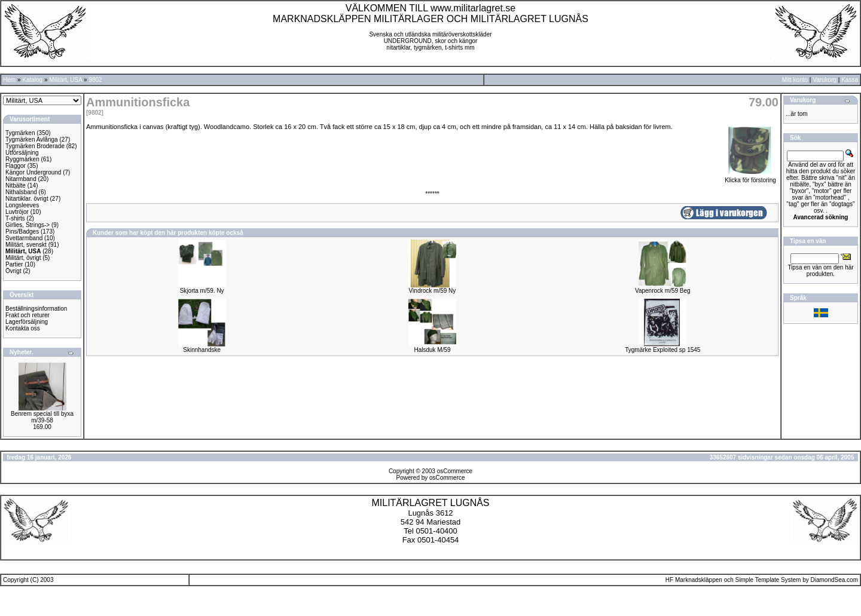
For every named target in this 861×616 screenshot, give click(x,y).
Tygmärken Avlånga (32, 140)
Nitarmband (21, 179)
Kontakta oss (23, 328)
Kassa (850, 80)
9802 (95, 80)
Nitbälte (16, 186)
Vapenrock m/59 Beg (663, 291)
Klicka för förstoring (750, 177)
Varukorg (825, 80)
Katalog (32, 80)
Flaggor (16, 166)
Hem (9, 80)
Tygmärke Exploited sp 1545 (662, 350)
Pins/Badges (22, 232)
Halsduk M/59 (432, 350)
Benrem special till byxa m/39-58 (42, 417)
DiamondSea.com (834, 580)
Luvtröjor (17, 212)
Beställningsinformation (36, 309)
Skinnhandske (202, 350)
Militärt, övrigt (23, 258)
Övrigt (13, 271)
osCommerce (455, 471)
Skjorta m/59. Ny (202, 291)
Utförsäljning (22, 153)
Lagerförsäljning (27, 322)
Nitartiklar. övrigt (27, 199)
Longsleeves (22, 205)
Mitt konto (795, 80)
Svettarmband (24, 238)
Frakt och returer (28, 315)
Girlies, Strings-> (28, 225)
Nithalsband (21, 192)
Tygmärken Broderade (35, 146)
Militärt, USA (65, 80)
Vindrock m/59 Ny (433, 291)
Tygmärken (20, 133)
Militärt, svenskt (26, 245)
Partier (14, 264)
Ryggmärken (22, 159)
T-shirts (15, 218)
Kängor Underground (33, 172)
